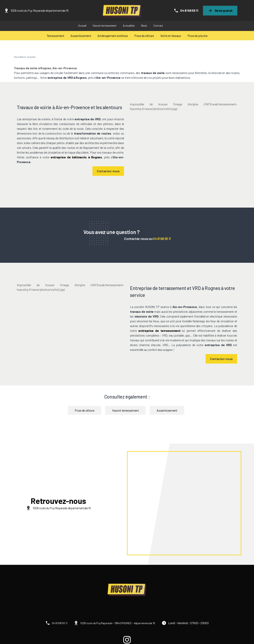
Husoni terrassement (105, 26)
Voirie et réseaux (171, 36)
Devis (144, 26)
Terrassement (55, 36)
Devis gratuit (224, 10)
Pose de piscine (198, 36)
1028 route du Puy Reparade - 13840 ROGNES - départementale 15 (118, 623)
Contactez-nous (108, 171)
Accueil (82, 26)
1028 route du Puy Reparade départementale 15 (40, 10)
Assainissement (81, 36)
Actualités (129, 26)
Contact (158, 26)
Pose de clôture (144, 36)
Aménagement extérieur (113, 36)
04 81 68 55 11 (189, 10)
